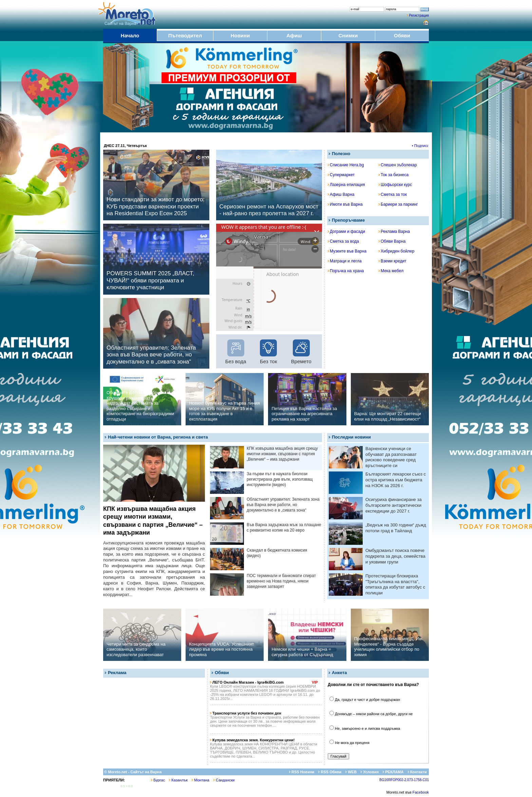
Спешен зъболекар (398, 165)
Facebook (421, 792)
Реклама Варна (394, 231)
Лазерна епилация (346, 185)
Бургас (158, 780)
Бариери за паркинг (398, 204)
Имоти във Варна (345, 204)
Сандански (224, 780)
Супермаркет (341, 175)
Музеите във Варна (347, 251)
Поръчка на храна (346, 271)
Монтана (201, 780)
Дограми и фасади (346, 231)
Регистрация (419, 15)
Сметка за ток (393, 194)
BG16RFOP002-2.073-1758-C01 (404, 780)
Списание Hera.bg (346, 165)
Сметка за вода (343, 241)
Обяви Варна (392, 241)
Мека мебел (391, 271)
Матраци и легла (345, 261)
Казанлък (178, 780)
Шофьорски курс (395, 185)
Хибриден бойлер (396, 251)
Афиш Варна (341, 194)
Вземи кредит (393, 261)
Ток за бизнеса (394, 175)
